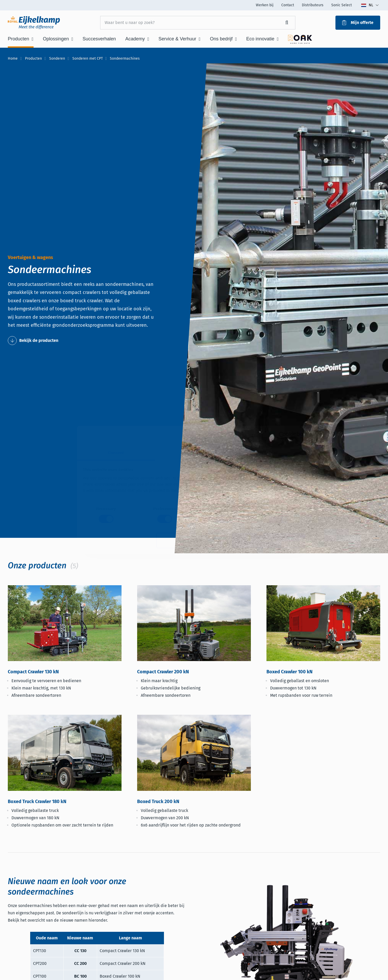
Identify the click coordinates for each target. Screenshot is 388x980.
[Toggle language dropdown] (370, 5)
